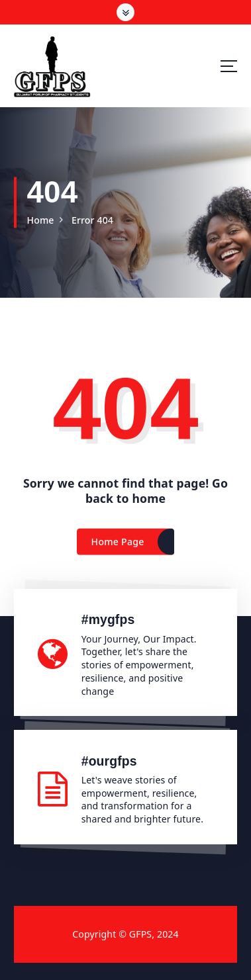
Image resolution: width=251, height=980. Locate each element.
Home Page (118, 546)
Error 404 (92, 220)
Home (40, 220)
